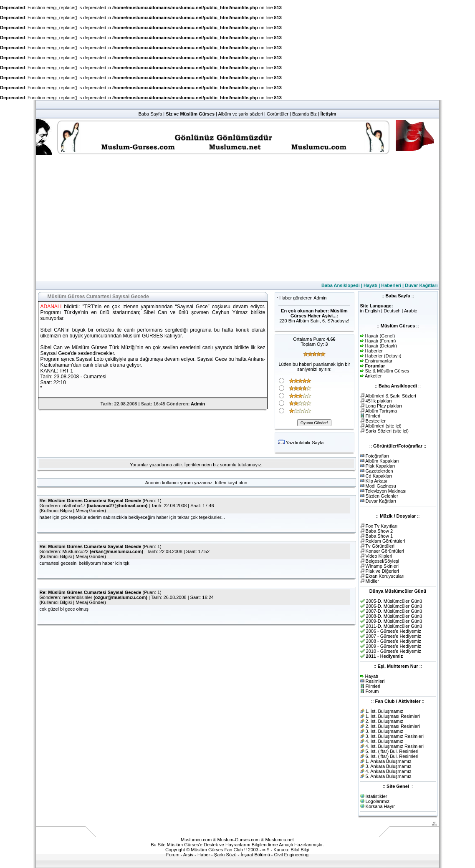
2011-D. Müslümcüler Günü (394, 626)
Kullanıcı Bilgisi (56, 511)
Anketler (373, 376)
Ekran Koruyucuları (385, 576)
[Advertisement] (237, 218)
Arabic (411, 311)
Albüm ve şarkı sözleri (240, 114)
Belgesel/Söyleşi (383, 561)
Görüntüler (278, 114)
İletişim (328, 114)
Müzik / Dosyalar (398, 516)
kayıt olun (237, 483)
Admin (198, 404)
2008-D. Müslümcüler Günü (394, 616)
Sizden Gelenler (382, 496)
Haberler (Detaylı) (383, 356)
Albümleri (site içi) (383, 426)
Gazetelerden (379, 471)
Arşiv (188, 855)
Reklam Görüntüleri (385, 541)
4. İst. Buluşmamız (384, 741)
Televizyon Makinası (386, 491)
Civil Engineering (292, 855)
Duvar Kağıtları (421, 285)
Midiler (372, 581)
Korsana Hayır (380, 806)
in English (370, 311)
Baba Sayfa (150, 114)
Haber (204, 855)
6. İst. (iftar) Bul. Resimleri (392, 756)
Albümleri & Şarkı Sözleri (391, 396)
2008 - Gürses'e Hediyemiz (394, 641)
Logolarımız (378, 801)
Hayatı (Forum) (381, 341)
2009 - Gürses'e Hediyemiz (394, 646)
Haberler (374, 351)
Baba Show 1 (379, 536)
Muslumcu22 (76, 551)
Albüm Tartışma (381, 411)
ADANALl (51, 307)
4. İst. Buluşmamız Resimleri (395, 746)
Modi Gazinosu (381, 486)
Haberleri (391, 285)
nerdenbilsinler (78, 597)
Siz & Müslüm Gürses (387, 371)
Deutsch (392, 311)
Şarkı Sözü (225, 855)
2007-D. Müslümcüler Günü (394, 611)
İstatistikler (376, 796)
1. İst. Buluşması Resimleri (393, 716)
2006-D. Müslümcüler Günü (394, 606)
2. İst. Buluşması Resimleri (393, 726)
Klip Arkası (376, 481)
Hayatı (370, 285)
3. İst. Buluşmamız (384, 731)
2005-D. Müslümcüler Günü (394, 601)
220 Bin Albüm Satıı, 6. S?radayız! (314, 321)
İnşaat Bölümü (255, 855)
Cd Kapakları (379, 476)
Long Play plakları (384, 406)
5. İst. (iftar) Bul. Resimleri (392, 751)
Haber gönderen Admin (303, 298)
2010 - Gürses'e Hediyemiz (394, 651)
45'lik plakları (379, 401)
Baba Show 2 (379, 531)
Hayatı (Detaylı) (381, 346)
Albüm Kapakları (382, 461)
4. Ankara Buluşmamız (389, 771)
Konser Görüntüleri (385, 551)
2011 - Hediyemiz (385, 656)
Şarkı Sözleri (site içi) (387, 431)
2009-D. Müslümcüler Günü (394, 621)
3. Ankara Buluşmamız (389, 766)
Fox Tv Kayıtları (382, 526)
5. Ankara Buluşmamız (389, 776)
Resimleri (375, 681)
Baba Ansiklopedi (341, 285)
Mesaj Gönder (90, 511)
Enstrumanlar (379, 361)
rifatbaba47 (74, 506)
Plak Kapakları (380, 466)
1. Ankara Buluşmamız (389, 761)
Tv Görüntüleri (380, 546)
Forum (372, 691)
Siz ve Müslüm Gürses (190, 114)
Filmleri (373, 416)
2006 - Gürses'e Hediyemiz (394, 631)
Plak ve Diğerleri (382, 571)
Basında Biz (304, 114)
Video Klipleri (379, 556)
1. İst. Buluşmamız (384, 711)
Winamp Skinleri (382, 566)
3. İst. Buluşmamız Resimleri (395, 736)
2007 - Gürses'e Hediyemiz (394, 636)
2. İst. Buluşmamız (384, 721)
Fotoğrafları (377, 456)
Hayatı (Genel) (380, 336)
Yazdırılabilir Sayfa (304, 443)
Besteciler (376, 421)
